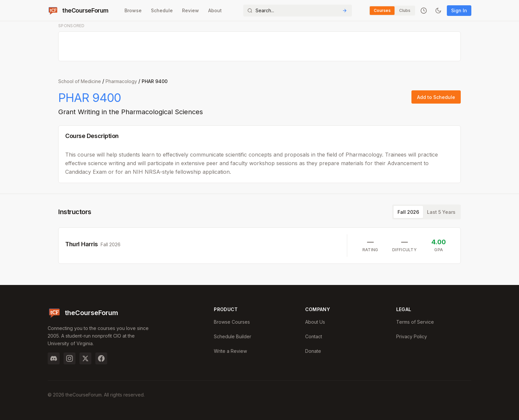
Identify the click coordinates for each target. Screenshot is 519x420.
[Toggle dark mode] (438, 11)
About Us (315, 322)
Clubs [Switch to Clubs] (405, 10)
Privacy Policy (412, 336)
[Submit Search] (345, 11)
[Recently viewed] (424, 11)
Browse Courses (232, 322)
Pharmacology (121, 81)
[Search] (298, 11)
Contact (314, 336)
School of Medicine (80, 81)
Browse (133, 10)
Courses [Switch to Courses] (382, 10)
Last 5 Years (441, 212)
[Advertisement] (260, 47)
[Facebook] (101, 358)
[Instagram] (70, 358)
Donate (313, 351)
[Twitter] (85, 358)
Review (190, 10)
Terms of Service (415, 322)
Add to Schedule (436, 97)
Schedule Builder (233, 336)
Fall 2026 (408, 212)
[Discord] (54, 358)
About (215, 10)
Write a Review (230, 351)
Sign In (459, 10)
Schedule (162, 10)
